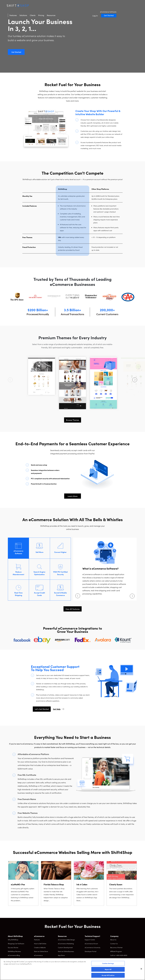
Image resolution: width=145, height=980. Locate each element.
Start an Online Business (66, 951)
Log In (117, 6)
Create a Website (40, 947)
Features (35, 6)
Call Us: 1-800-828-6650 (119, 955)
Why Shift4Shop (13, 940)
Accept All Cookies (108, 975)
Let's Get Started (42, 709)
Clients (55, 6)
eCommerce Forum (91, 944)
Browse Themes (73, 420)
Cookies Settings (108, 963)
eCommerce (38, 955)
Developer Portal (91, 951)
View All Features (73, 609)
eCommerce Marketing (66, 944)
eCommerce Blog (14, 955)
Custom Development (65, 947)
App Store (61, 955)
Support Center (90, 940)
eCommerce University (92, 947)
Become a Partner (116, 947)
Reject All (108, 969)
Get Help (57, 709)
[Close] (141, 969)
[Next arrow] (135, 380)
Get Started (131, 6)
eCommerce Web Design (66, 940)
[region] (72, 969)
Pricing (63, 6)
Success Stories (13, 947)
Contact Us (114, 944)
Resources (73, 6)
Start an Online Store (41, 951)
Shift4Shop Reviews (14, 951)
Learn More (73, 496)
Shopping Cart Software (16, 944)
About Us (113, 940)
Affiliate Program (116, 951)
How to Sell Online (40, 944)
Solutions (45, 6)
